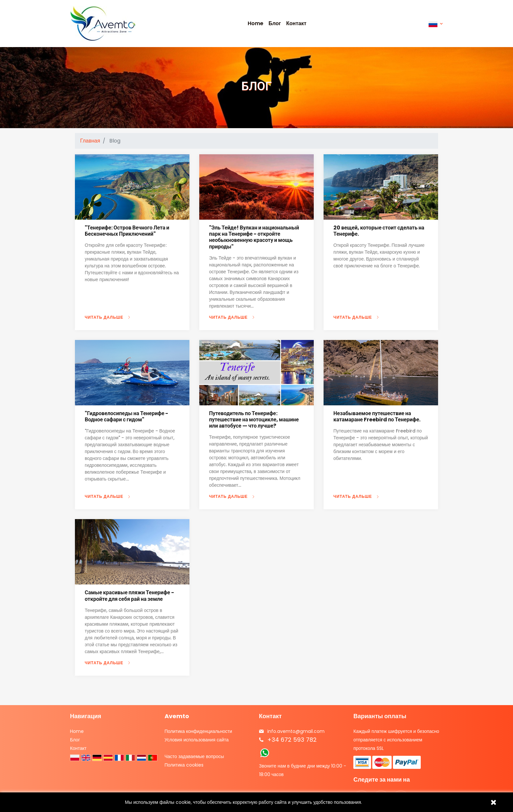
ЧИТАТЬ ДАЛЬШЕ (104, 317)
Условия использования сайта (197, 740)
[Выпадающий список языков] (436, 24)
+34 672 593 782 (292, 740)
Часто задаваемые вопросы (194, 756)
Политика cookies (184, 765)
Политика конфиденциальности (198, 731)
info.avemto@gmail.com (296, 731)
